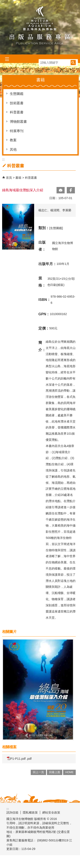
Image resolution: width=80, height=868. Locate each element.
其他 (13, 149)
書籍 (19, 178)
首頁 (9, 178)
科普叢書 (17, 112)
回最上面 (55, 772)
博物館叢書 (18, 122)
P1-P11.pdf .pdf (19, 758)
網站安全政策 (51, 812)
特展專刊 (17, 131)
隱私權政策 (30, 812)
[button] (73, 63)
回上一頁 (38, 772)
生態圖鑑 (17, 94)
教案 (13, 140)
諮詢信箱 (12, 812)
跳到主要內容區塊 (2, 2)
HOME (69, 772)
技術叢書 (17, 103)
